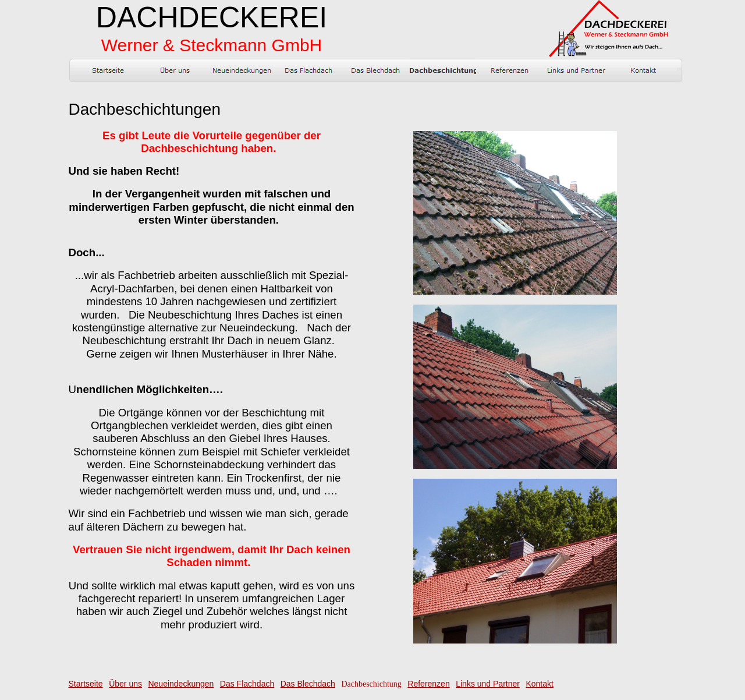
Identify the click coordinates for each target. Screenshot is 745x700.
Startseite (86, 684)
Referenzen (428, 684)
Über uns (125, 684)
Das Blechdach (308, 684)
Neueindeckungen (181, 684)
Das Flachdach (247, 684)
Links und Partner (488, 684)
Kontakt (539, 684)
